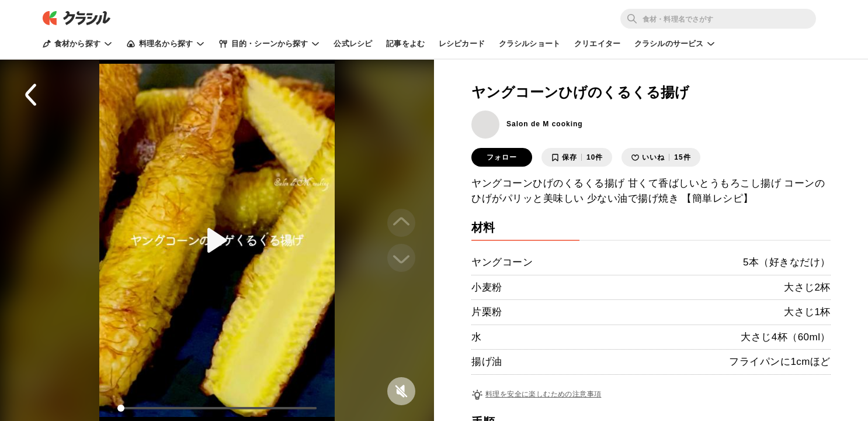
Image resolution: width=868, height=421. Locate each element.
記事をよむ (405, 44)
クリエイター (597, 44)
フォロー (502, 157)
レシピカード (462, 44)
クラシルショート (530, 44)
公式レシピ (353, 44)
